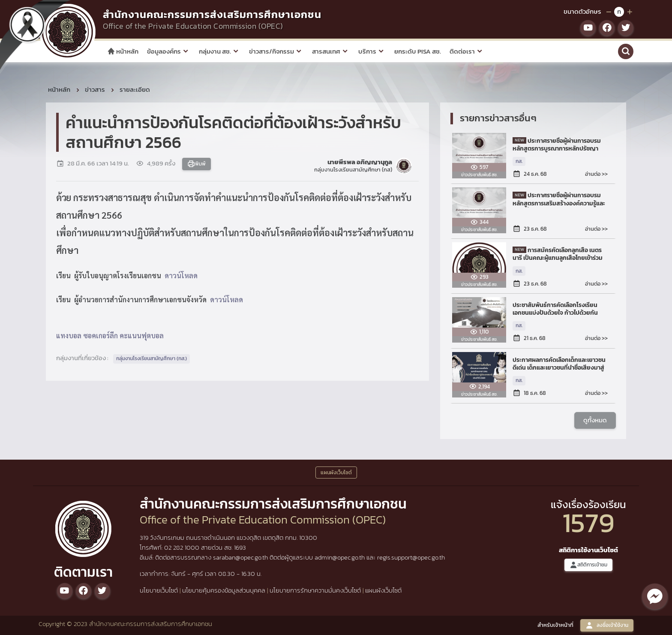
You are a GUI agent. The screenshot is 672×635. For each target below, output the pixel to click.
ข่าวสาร (95, 89)
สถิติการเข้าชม (588, 565)
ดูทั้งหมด (595, 420)
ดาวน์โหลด (181, 275)
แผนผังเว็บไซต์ (383, 590)
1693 (240, 547)
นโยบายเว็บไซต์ (159, 590)
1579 (588, 522)
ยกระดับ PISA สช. (418, 51)
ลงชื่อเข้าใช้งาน (607, 625)
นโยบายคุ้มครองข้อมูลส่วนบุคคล (224, 590)
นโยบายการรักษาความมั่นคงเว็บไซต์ (315, 590)
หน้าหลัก (123, 51)
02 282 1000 (183, 547)
